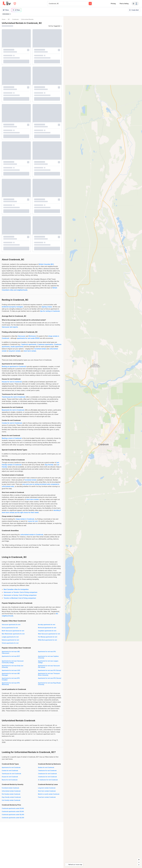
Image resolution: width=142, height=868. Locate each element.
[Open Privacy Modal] (15, 4)
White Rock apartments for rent (47, 640)
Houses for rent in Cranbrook (12, 382)
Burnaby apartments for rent (47, 625)
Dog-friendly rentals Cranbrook (11, 797)
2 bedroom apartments (45, 344)
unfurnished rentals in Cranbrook (32, 535)
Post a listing (124, 4)
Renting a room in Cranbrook (12, 438)
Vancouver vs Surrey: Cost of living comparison (20, 595)
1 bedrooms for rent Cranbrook (47, 771)
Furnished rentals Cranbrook (10, 788)
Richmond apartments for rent (47, 628)
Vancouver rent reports (10, 327)
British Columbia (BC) (46, 264)
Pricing (113, 4)
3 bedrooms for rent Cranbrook (47, 777)
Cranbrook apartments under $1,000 (13, 808)
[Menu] (135, 4)
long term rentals (15, 351)
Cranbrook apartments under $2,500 (13, 818)
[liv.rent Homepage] (7, 4)
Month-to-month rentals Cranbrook (49, 794)
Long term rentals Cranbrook (47, 788)
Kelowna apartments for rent (10, 640)
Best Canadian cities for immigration (16, 589)
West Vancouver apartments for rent (49, 634)
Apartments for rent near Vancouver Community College (13, 662)
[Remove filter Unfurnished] (10, 14)
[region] (103, 442)
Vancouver (22, 336)
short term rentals (30, 351)
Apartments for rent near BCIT (11, 656)
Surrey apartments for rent (10, 628)
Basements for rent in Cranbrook (13, 410)
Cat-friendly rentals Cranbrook (11, 800)
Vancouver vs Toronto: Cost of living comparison (20, 592)
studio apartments (17, 347)
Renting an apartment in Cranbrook (14, 366)
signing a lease (47, 307)
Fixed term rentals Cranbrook (47, 797)
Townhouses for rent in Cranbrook (14, 397)
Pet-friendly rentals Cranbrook (11, 794)
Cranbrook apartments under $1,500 (13, 811)
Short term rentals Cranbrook (47, 791)
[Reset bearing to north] (139, 865)
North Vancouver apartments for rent (13, 631)
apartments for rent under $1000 (28, 338)
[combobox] (49, 4)
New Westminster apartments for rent (13, 634)
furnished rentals (40, 349)
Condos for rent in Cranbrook (12, 423)
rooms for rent (33, 521)
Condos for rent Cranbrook (10, 771)
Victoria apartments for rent (10, 643)
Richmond (32, 336)
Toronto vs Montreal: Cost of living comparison (20, 598)
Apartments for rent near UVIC (11, 670)
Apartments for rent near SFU (47, 652)
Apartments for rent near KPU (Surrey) (50, 678)
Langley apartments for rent (10, 637)
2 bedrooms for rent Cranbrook (47, 774)
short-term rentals (32, 499)
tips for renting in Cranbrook (50, 311)
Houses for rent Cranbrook (10, 777)
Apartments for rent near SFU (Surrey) (50, 670)
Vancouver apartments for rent (11, 625)
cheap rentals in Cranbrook (25, 519)
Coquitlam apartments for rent (47, 631)
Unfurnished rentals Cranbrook (11, 791)
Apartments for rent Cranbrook (11, 767)
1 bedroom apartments (29, 344)
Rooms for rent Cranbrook (10, 780)
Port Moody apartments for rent (48, 637)
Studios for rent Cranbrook (46, 767)
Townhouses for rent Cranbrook (11, 774)
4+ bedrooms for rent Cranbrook (48, 780)
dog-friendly (49, 465)
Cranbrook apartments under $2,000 (13, 815)
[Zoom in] (139, 860)
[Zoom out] (139, 862)
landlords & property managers (12, 307)
